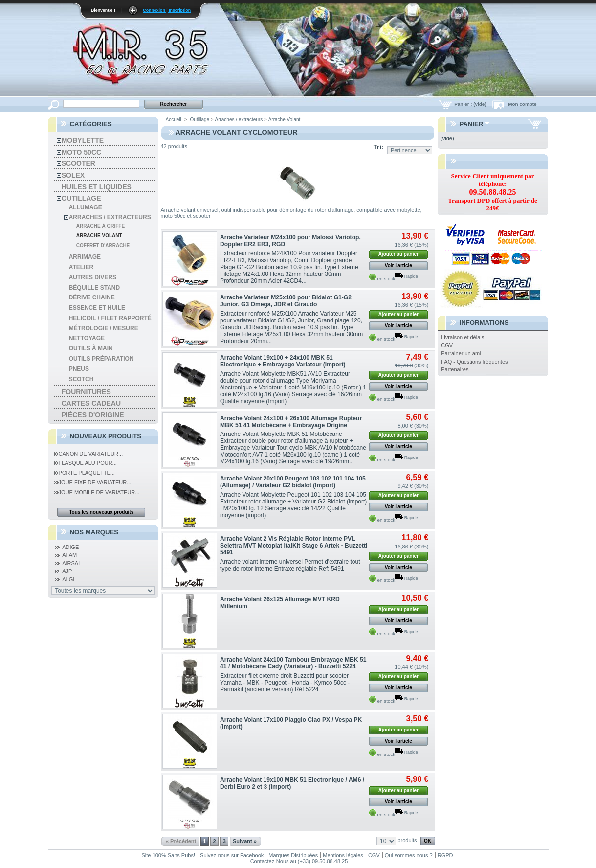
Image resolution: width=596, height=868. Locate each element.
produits (407, 840)
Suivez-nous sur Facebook (232, 855)
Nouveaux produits (106, 436)
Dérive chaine (92, 297)
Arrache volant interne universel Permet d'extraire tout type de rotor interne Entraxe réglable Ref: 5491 (290, 565)
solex (73, 175)
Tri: (379, 147)
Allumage (86, 207)
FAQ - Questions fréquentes (474, 362)
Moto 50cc (81, 152)
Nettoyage (87, 338)
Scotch (81, 379)
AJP (67, 571)
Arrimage (85, 257)
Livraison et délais (463, 337)
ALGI (68, 579)
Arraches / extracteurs (110, 217)
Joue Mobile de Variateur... (97, 492)
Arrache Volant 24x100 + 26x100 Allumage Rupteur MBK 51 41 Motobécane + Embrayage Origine (291, 422)
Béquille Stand (94, 288)
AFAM (69, 555)
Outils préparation (101, 359)
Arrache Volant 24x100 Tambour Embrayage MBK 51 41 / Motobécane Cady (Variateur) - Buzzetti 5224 (293, 663)
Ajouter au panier (398, 254)
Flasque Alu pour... (85, 463)
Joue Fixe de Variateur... (93, 482)
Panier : (471, 104)
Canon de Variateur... (88, 454)
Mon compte (522, 104)
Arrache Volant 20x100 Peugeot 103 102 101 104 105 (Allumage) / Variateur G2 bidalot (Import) (293, 482)
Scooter (78, 163)
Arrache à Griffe (100, 226)
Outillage (81, 198)
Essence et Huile (97, 308)
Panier (472, 124)
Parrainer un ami (461, 353)
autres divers (93, 277)
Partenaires (455, 369)
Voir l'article (398, 265)
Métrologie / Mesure (104, 328)
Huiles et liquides (97, 187)
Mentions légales (343, 855)
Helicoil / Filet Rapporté (110, 318)
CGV (447, 345)
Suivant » (245, 841)
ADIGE (70, 547)
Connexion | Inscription (167, 10)
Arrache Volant (99, 236)
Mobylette (83, 140)
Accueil (174, 120)
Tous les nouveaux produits (101, 512)
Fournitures (86, 392)
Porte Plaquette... (84, 473)
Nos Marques (94, 532)
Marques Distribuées (293, 855)
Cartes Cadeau (91, 403)
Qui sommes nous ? (409, 855)
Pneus (79, 369)
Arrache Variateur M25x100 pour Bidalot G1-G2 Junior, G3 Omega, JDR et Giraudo (286, 301)
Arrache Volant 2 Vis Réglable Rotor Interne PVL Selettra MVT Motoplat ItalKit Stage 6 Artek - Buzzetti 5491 (294, 546)
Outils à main (91, 348)
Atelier (81, 267)
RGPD (445, 855)
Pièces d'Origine (93, 415)
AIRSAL (72, 563)
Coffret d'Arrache (103, 245)
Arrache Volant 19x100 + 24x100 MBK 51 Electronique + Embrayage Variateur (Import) (283, 361)
